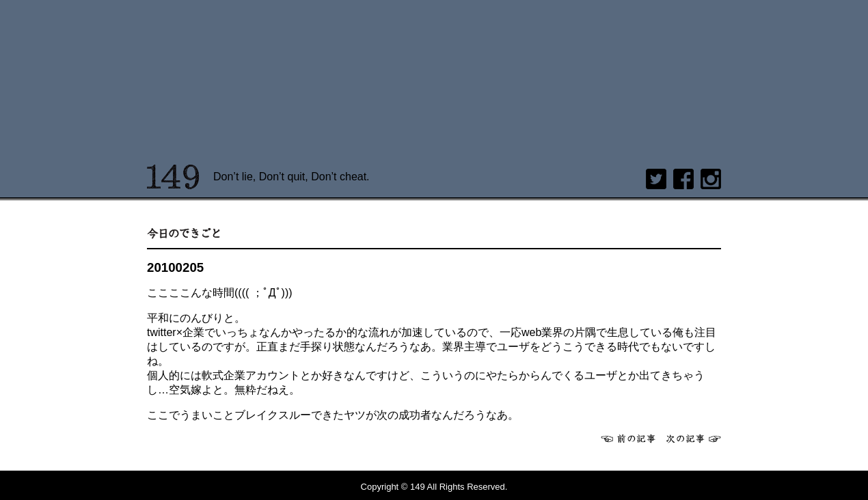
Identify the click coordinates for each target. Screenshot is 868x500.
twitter (656, 179)
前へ (628, 439)
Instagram (711, 179)
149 (173, 177)
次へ (694, 439)
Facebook (683, 179)
